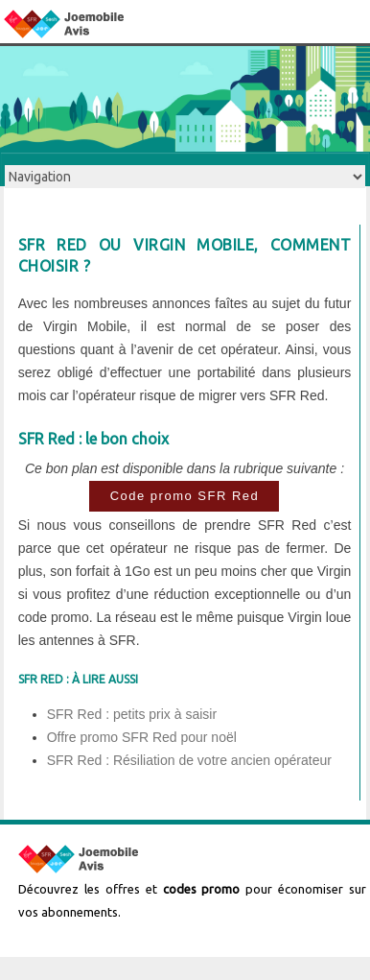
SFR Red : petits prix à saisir (132, 714)
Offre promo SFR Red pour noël (142, 737)
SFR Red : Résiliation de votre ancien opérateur (189, 760)
